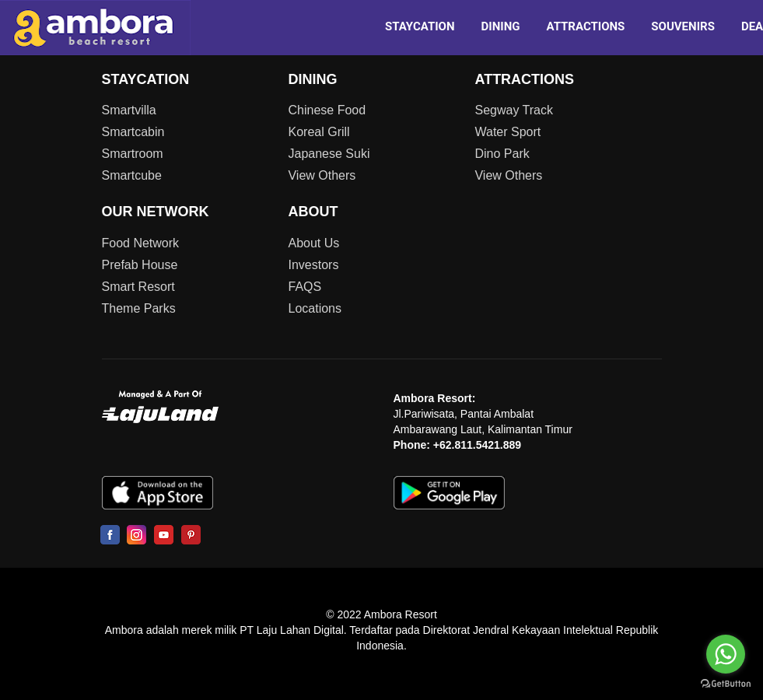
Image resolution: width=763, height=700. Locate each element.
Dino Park (502, 154)
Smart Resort (138, 287)
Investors (313, 265)
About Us (313, 243)
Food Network (141, 243)
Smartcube (132, 175)
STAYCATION (420, 26)
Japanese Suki (329, 154)
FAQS (304, 287)
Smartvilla (129, 110)
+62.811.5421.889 (477, 445)
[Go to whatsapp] (726, 654)
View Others (322, 175)
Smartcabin (133, 132)
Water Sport (507, 132)
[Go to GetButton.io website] (726, 684)
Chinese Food (327, 110)
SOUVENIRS (683, 26)
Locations (315, 308)
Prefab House (140, 265)
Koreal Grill (318, 132)
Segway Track (513, 110)
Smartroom (133, 154)
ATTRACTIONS (585, 26)
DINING (501, 26)
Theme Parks (139, 308)
